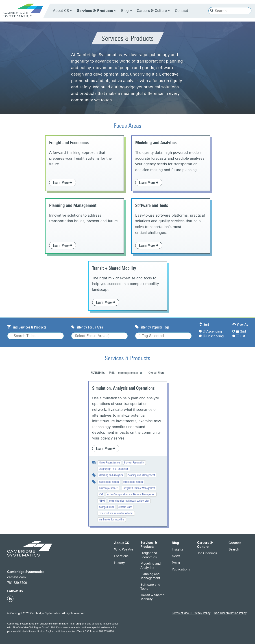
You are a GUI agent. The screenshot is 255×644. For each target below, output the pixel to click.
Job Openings (207, 553)
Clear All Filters (156, 373)
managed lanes (106, 507)
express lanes (125, 507)
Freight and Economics (69, 143)
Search (234, 549)
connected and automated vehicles (116, 513)
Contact (182, 11)
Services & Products (95, 11)
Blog (125, 11)
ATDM (102, 501)
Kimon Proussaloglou (109, 463)
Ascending (210, 332)
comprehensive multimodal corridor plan (129, 501)
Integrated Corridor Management (139, 488)
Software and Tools (152, 205)
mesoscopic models (133, 482)
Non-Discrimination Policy (230, 613)
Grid (239, 332)
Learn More (63, 183)
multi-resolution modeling (112, 520)
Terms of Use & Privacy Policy (191, 613)
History (119, 563)
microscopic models (109, 488)
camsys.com (16, 577)
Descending (211, 336)
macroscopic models (109, 482)
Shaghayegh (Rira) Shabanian (114, 469)
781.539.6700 (17, 583)
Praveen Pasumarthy (134, 463)
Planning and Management (73, 205)
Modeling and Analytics (156, 143)
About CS (61, 11)
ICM (101, 494)
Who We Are (124, 549)
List (239, 336)
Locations (121, 556)
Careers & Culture (152, 11)
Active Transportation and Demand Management (131, 494)
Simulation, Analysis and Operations (123, 388)
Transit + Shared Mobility (114, 268)
